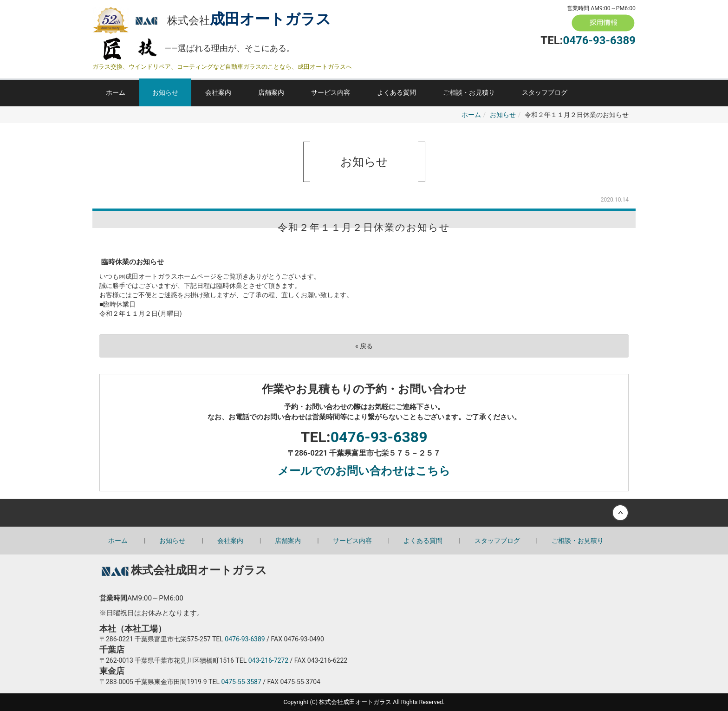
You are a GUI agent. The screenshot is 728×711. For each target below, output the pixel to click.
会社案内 (218, 92)
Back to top (364, 513)
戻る (364, 346)
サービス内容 (331, 92)
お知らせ (165, 92)
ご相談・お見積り (469, 92)
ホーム (116, 92)
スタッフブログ (545, 92)
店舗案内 (271, 92)
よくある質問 (396, 92)
